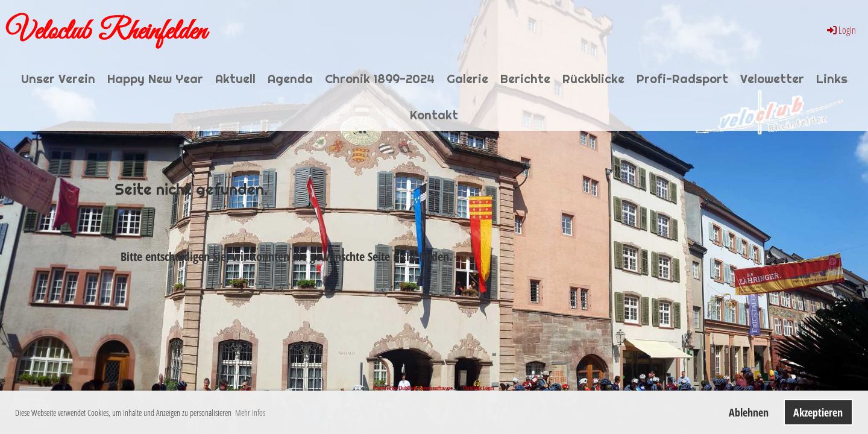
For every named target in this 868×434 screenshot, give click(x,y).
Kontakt (434, 115)
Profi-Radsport (682, 79)
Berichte (525, 79)
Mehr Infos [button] (250, 413)
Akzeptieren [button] (818, 412)
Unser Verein (58, 79)
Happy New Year (155, 79)
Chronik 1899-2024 (380, 79)
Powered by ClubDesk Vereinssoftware (413, 388)
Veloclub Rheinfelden (106, 32)
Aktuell (235, 79)
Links (832, 79)
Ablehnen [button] (749, 412)
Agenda (290, 79)
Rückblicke (593, 79)
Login (841, 30)
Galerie (467, 79)
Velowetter (772, 79)
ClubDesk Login (479, 388)
